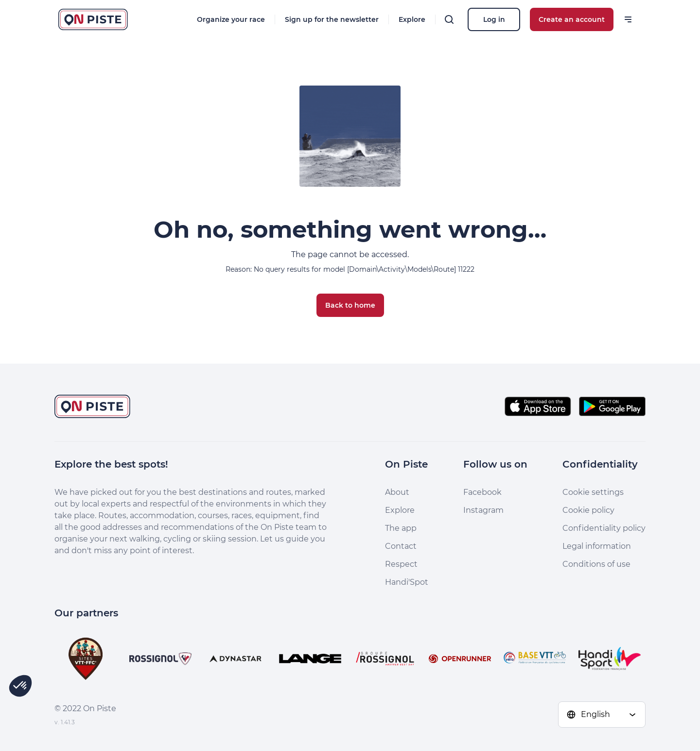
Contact (401, 546)
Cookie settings (593, 492)
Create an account (572, 19)
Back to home (350, 305)
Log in (494, 19)
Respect (401, 564)
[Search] (449, 19)
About (397, 492)
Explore (412, 19)
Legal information (597, 546)
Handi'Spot (407, 582)
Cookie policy (588, 510)
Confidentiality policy (604, 528)
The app (401, 528)
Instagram (483, 510)
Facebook (482, 492)
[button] (20, 686)
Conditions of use (596, 564)
